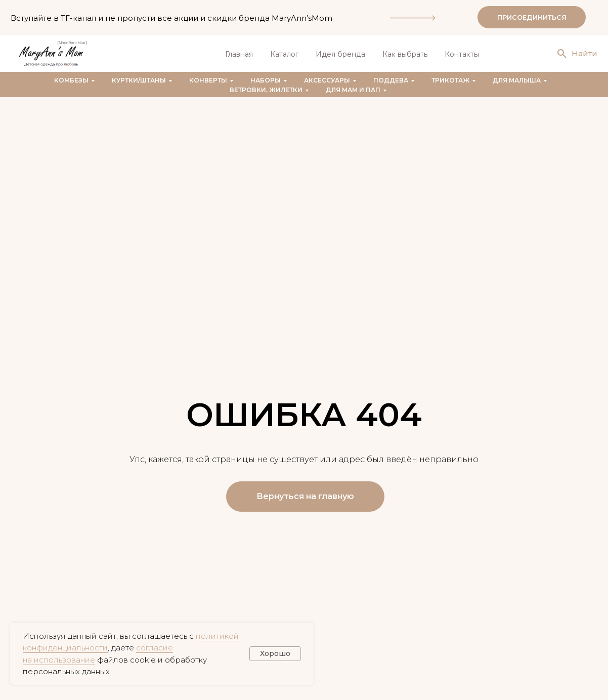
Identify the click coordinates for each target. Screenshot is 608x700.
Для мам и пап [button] (353, 90)
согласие (155, 648)
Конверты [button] (208, 80)
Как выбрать (405, 54)
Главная (239, 54)
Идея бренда (340, 54)
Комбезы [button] (71, 80)
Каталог (284, 54)
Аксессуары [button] (327, 80)
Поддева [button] (391, 80)
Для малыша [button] (517, 80)
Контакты (462, 54)
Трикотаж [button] (450, 80)
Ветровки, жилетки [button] (266, 90)
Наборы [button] (266, 80)
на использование (59, 660)
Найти (584, 53)
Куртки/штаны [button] (139, 80)
